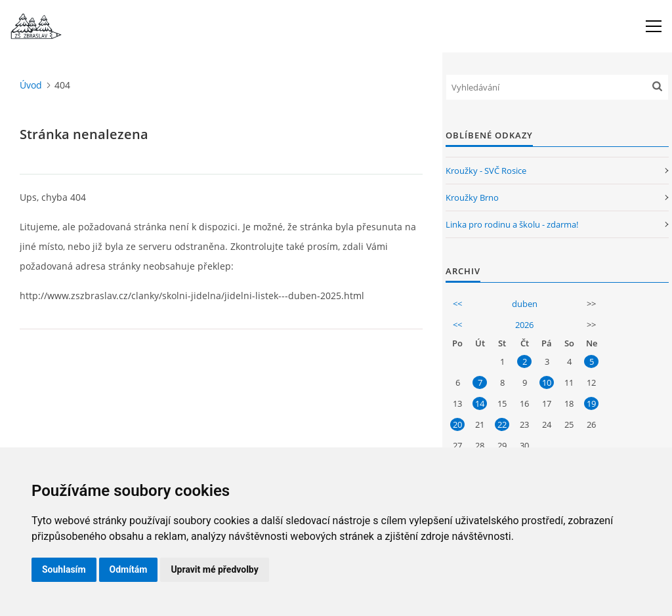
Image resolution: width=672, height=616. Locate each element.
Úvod (31, 85)
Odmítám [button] (129, 569)
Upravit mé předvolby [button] (214, 569)
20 (457, 424)
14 (480, 403)
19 (591, 403)
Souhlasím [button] (64, 569)
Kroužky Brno (472, 197)
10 (547, 382)
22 (502, 424)
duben (525, 304)
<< (457, 304)
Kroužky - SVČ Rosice (486, 171)
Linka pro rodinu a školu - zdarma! (512, 224)
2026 (524, 325)
